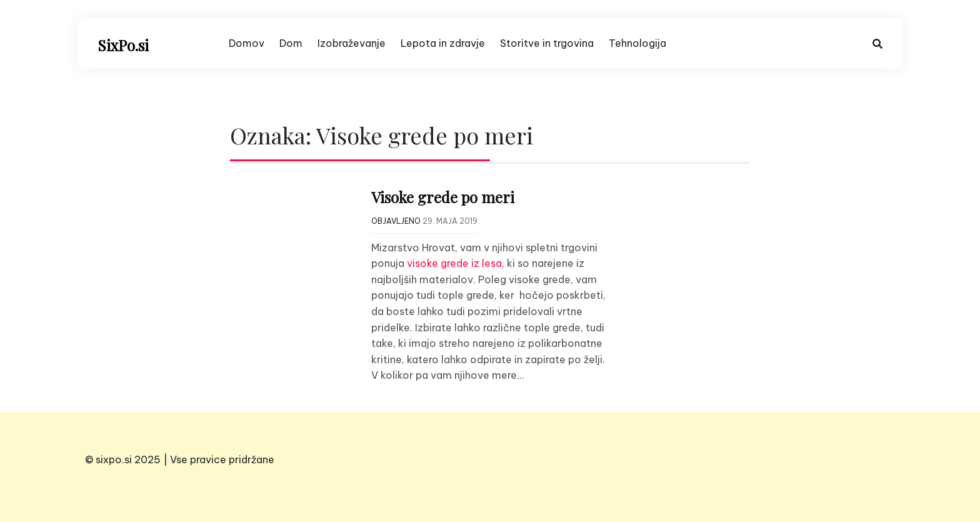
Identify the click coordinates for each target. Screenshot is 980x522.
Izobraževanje (352, 43)
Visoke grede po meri (443, 197)
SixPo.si (123, 45)
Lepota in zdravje (443, 43)
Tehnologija (637, 43)
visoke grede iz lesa (454, 263)
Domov (247, 43)
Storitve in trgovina (547, 43)
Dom (291, 43)
